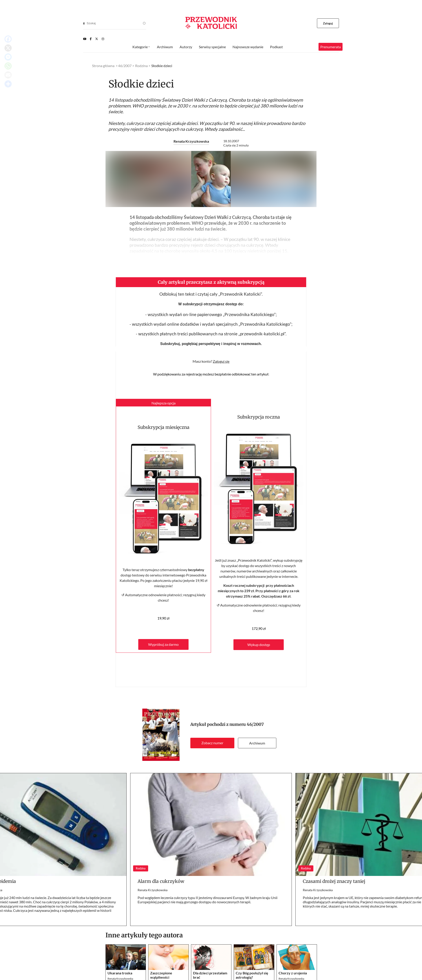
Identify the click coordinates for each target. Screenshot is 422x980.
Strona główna (103, 66)
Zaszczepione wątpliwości (161, 975)
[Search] (84, 23)
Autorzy (186, 47)
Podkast (276, 47)
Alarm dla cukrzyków (161, 881)
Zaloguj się (221, 361)
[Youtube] (85, 39)
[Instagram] (103, 39)
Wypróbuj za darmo (163, 644)
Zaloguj (328, 23)
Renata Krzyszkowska (191, 141)
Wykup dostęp (259, 645)
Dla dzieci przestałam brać (210, 975)
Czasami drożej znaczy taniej (334, 881)
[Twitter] (97, 39)
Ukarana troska (120, 973)
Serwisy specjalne (212, 47)
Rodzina (141, 66)
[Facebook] (91, 39)
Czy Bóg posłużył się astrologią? (252, 975)
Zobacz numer (212, 743)
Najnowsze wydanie (248, 47)
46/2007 (255, 724)
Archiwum (257, 743)
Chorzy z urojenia (293, 973)
